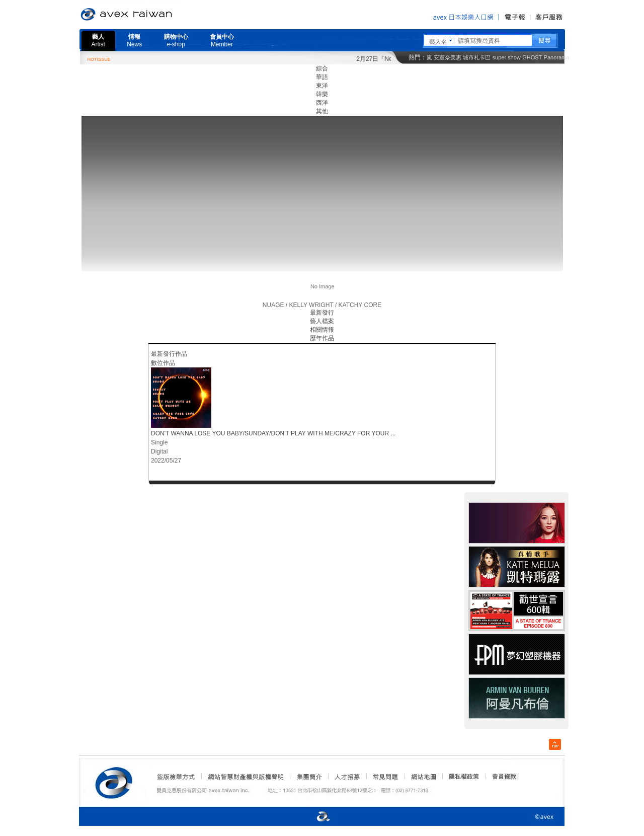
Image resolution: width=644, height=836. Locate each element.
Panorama (557, 57)
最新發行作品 (169, 354)
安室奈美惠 (448, 57)
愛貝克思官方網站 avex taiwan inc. (154, 15)
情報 (134, 41)
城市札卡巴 (477, 57)
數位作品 (163, 363)
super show (507, 57)
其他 (322, 111)
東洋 (322, 86)
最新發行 (322, 313)
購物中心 (176, 41)
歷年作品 (322, 338)
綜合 (322, 68)
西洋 (322, 103)
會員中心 (222, 41)
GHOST (532, 57)
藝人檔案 (322, 321)
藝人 (98, 41)
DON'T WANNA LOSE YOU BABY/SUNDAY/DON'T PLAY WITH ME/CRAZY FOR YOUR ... (273, 433)
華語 (322, 77)
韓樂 (322, 94)
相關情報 (322, 330)
